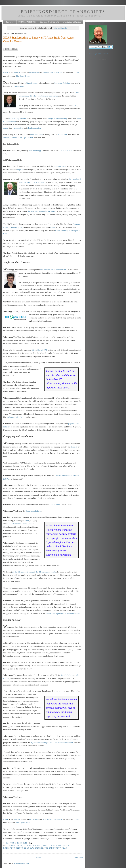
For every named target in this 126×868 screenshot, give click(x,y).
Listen (6, 73)
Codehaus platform (33, 511)
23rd (78, 93)
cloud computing (34, 128)
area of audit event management (53, 270)
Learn (77, 73)
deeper (6, 128)
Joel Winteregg (35, 848)
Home (38, 858)
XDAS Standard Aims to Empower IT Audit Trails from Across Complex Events (39, 40)
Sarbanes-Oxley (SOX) (16, 417)
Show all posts (60, 28)
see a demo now (37, 134)
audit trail (17, 846)
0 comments (21, 843)
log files (20, 169)
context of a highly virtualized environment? (64, 613)
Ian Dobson (62, 134)
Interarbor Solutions (62, 83)
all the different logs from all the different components (34, 572)
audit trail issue (60, 166)
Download (58, 73)
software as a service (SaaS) (22, 524)
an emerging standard (18, 118)
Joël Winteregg (35, 150)
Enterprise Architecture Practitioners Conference (38, 96)
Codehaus (56, 504)
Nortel (40, 350)
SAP (45, 350)
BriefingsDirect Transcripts (63, 12)
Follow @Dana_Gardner (99, 53)
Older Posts (78, 858)
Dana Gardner (32, 83)
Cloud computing (33, 846)
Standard (41, 182)
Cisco (34, 350)
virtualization (18, 128)
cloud (27, 520)
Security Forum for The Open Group (18, 137)
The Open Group (23, 76)
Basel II (74, 447)
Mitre (52, 227)
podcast (17, 73)
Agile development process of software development (52, 742)
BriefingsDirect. (19, 86)
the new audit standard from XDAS (42, 211)
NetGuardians (67, 150)
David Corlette (67, 675)
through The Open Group (57, 118)
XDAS (75, 105)
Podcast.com (48, 73)
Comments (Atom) (22, 863)
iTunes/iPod (34, 73)
